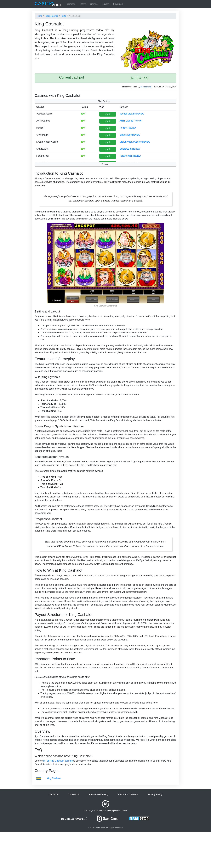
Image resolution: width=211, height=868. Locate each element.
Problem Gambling (99, 795)
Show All (105, 164)
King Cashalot (54, 778)
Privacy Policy (155, 795)
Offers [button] (83, 4)
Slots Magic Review (130, 135)
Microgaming (146, 87)
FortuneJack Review (130, 156)
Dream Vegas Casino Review (135, 142)
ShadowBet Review (130, 149)
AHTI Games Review (130, 121)
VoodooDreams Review (132, 114)
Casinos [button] (71, 4)
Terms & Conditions (128, 795)
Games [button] (94, 4)
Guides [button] (105, 4)
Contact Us (74, 795)
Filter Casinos (104, 101)
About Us (54, 795)
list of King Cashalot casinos (58, 761)
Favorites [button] (118, 4)
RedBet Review (127, 128)
